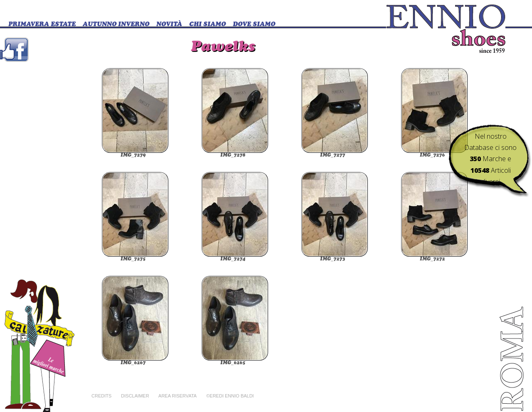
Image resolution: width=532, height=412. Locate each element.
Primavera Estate (42, 25)
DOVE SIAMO (254, 25)
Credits (101, 396)
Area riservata (177, 396)
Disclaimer (135, 396)
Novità (169, 25)
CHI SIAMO (207, 25)
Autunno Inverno (116, 25)
